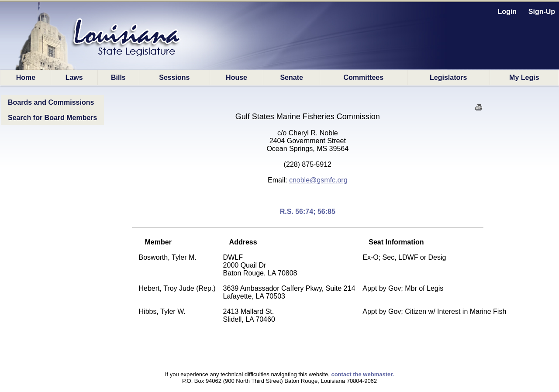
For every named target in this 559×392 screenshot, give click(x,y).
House (236, 77)
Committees (364, 77)
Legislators (448, 77)
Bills (118, 77)
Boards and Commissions (51, 102)
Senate (291, 77)
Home (26, 77)
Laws (74, 77)
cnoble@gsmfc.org (318, 180)
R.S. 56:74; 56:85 (308, 211)
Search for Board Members (53, 118)
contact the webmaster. (362, 374)
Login (507, 12)
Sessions (174, 77)
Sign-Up (542, 12)
